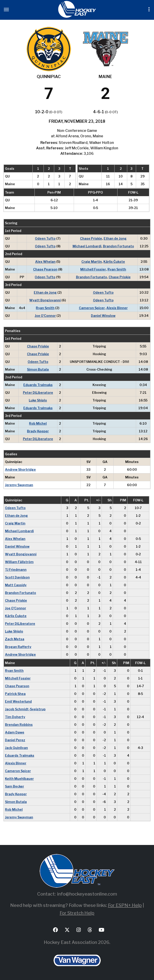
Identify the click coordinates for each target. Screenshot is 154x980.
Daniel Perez (15, 740)
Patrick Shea (15, 694)
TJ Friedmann (16, 570)
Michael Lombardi (87, 246)
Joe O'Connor (45, 316)
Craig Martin (92, 262)
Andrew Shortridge (20, 469)
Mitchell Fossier (93, 269)
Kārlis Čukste (114, 262)
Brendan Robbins (19, 725)
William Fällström (19, 562)
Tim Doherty (15, 717)
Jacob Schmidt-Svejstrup (25, 709)
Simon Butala (38, 369)
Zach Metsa (15, 639)
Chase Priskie (91, 238)
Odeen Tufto (45, 238)
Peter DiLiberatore (38, 393)
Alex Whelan (45, 262)
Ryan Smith (117, 269)
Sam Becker (15, 786)
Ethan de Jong (115, 238)
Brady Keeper (38, 431)
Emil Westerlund (18, 701)
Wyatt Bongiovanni (45, 300)
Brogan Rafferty (18, 647)
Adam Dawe (15, 732)
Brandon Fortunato (119, 246)
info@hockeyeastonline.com (87, 894)
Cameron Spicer (92, 308)
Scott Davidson (17, 577)
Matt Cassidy (16, 585)
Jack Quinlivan (16, 748)
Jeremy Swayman (19, 485)
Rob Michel (38, 423)
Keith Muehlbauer (19, 779)
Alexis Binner (117, 308)
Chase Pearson (45, 269)
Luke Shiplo (38, 400)
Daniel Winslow (103, 316)
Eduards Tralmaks (38, 385)
